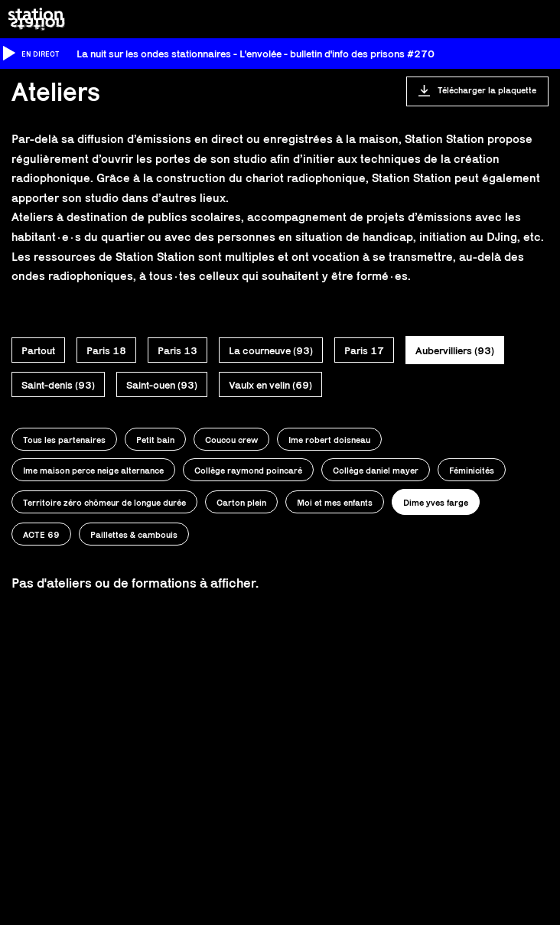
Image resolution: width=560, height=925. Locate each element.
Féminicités (472, 470)
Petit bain (155, 440)
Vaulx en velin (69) (270, 385)
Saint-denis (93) (58, 385)
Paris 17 (364, 350)
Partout (38, 350)
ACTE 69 (41, 534)
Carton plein (241, 502)
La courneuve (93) (271, 350)
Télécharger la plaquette (487, 90)
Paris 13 (177, 350)
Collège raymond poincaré (248, 470)
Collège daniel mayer (376, 470)
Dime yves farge (436, 502)
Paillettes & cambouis (134, 534)
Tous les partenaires (64, 440)
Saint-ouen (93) (162, 385)
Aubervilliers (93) (455, 350)
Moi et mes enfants (335, 502)
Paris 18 (106, 350)
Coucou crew (231, 440)
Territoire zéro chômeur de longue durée (104, 502)
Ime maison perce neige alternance (93, 470)
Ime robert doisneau (329, 440)
